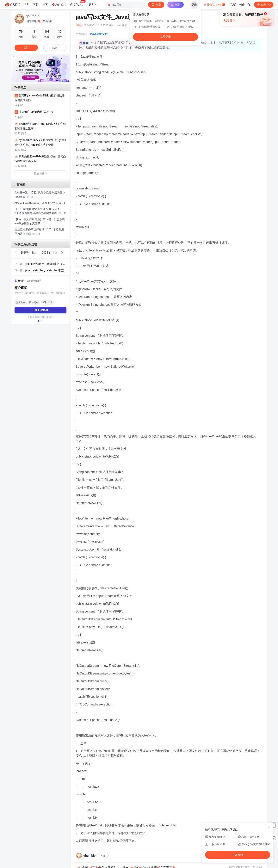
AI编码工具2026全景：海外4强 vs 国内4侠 (40, 203)
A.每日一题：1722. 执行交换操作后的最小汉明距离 (40, 195)
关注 (103, 856)
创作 (264, 5)
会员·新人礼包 (215, 4)
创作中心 (245, 5)
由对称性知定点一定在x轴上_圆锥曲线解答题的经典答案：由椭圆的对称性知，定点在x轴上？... (46, 264)
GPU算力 (78, 3)
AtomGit (58, 4)
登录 (194, 5)
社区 (45, 5)
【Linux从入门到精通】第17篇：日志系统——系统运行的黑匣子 (40, 221)
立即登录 (165, 37)
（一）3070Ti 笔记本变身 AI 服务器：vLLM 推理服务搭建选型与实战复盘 (40, 211)
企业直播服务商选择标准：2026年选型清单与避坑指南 (39, 231)
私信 (55, 48)
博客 (26, 5)
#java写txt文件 (99, 34)
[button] (37, 79)
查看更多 (40, 173)
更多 (93, 5)
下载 (36, 5)
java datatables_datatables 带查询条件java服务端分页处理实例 (45, 271)
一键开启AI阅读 (40, 310)
